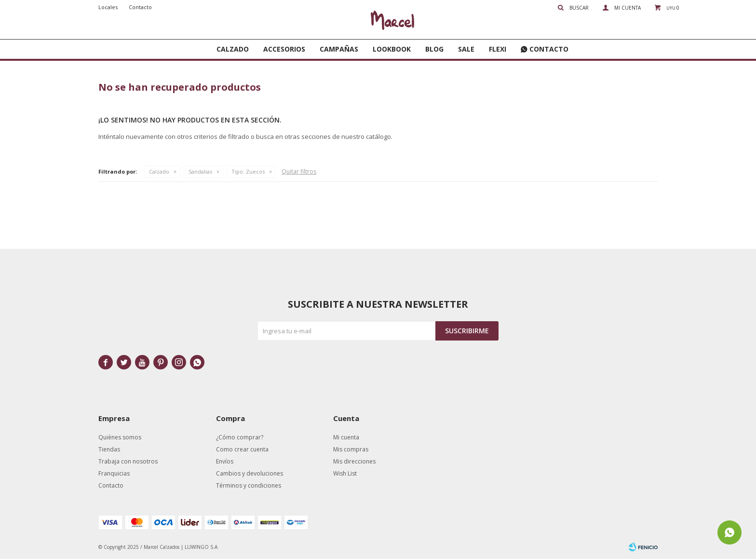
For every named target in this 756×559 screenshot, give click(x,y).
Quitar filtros (299, 171)
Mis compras (351, 449)
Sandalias (200, 171)
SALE (466, 49)
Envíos (225, 461)
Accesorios (284, 49)
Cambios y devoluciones (250, 473)
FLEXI (498, 49)
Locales (108, 7)
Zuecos (248, 171)
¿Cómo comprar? (240, 437)
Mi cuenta (346, 437)
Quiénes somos (120, 437)
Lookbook (392, 49)
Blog (434, 49)
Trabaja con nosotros (128, 461)
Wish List (345, 473)
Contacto (549, 49)
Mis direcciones (354, 461)
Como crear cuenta (242, 449)
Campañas (339, 49)
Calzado (233, 49)
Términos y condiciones (249, 485)
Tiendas (109, 449)
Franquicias (114, 473)
